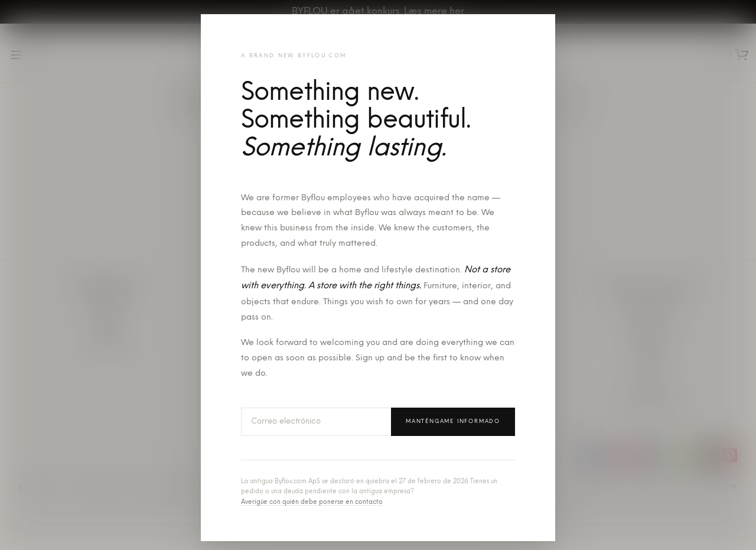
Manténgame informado (453, 422)
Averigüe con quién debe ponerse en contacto (312, 502)
